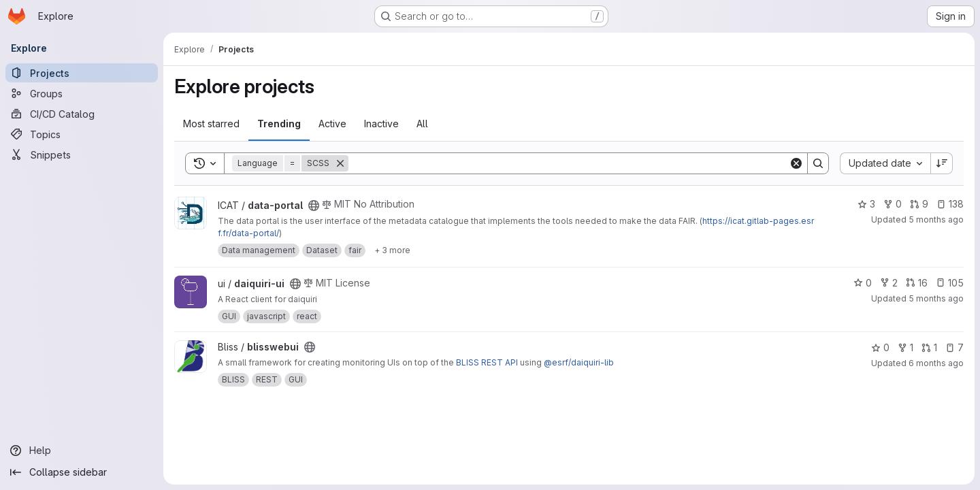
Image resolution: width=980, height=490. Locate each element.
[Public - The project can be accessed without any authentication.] (314, 206)
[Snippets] (82, 154)
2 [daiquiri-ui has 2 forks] (889, 283)
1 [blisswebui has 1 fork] (905, 347)
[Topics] (82, 134)
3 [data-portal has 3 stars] (866, 204)
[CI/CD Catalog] (82, 114)
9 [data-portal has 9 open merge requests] (919, 204)
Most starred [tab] (211, 124)
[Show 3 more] (392, 250)
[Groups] (82, 93)
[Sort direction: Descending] (942, 163)
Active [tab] (332, 124)
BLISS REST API (487, 362)
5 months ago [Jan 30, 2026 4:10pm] (936, 298)
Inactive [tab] (381, 124)
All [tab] (422, 124)
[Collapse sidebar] (82, 472)
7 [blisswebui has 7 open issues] (954, 347)
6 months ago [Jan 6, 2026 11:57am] (936, 363)
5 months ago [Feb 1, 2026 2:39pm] (936, 219)
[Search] (569, 163)
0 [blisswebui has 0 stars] (880, 347)
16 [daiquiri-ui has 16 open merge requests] (917, 283)
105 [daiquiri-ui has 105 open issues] (950, 283)
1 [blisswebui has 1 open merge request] (929, 347)
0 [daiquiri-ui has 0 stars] (863, 283)
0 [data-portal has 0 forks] (893, 204)
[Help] (82, 451)
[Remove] (340, 163)
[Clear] (796, 163)
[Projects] (82, 73)
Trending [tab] (279, 124)
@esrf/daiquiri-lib (579, 362)
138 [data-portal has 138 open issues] (950, 204)
